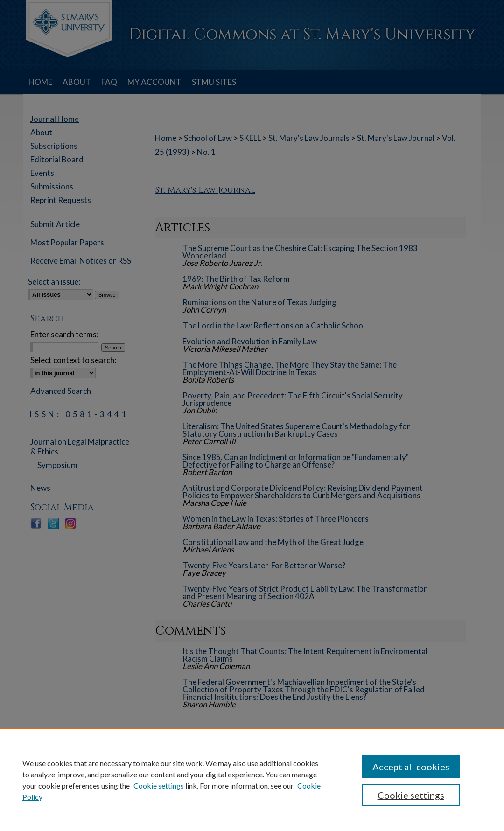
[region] (252, 780)
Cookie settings (159, 786)
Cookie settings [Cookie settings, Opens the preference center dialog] (411, 795)
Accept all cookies (411, 767)
